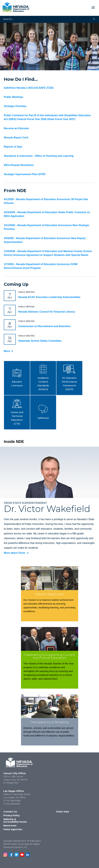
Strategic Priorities (15, 106)
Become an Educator (16, 128)
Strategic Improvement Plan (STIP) (25, 174)
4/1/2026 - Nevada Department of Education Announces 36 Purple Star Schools (46, 201)
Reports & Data (13, 147)
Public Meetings (14, 97)
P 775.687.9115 (11, 783)
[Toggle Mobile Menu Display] (63, 8)
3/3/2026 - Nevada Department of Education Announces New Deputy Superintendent (45, 240)
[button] (17, 378)
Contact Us (10, 812)
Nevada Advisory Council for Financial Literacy (47, 312)
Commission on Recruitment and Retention (44, 326)
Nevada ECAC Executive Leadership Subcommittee (49, 297)
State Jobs (63, 812)
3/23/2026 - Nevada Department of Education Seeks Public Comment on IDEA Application (47, 214)
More (7, 351)
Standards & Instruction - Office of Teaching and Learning (39, 156)
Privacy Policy (12, 815)
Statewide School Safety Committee (40, 341)
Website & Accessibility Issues (15, 820)
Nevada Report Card (16, 138)
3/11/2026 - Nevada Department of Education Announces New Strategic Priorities (47, 227)
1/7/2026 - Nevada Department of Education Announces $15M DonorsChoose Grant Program (41, 266)
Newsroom (10, 826)
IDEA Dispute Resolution (19, 165)
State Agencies (13, 829)
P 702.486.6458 (12, 801)
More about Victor (15, 553)
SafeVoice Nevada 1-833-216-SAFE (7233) (29, 88)
